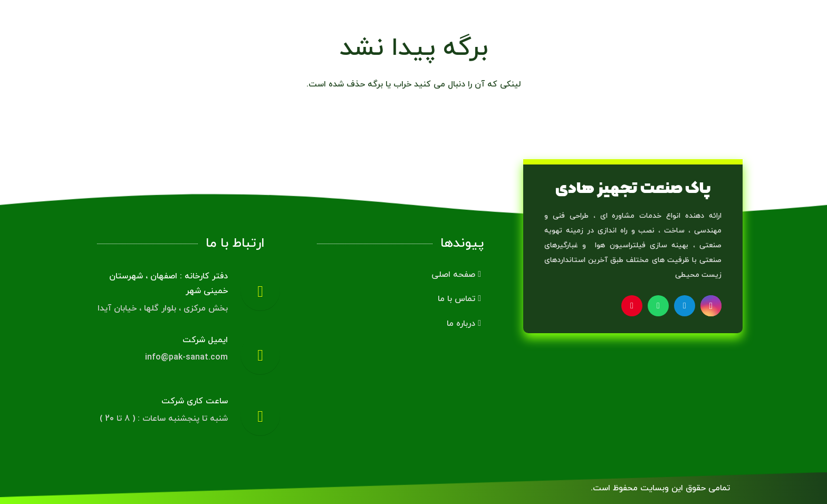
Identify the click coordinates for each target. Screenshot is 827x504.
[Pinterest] (632, 306)
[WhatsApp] (658, 306)
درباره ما (464, 324)
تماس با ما (459, 299)
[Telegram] (685, 306)
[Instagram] (711, 306)
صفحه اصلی (456, 275)
